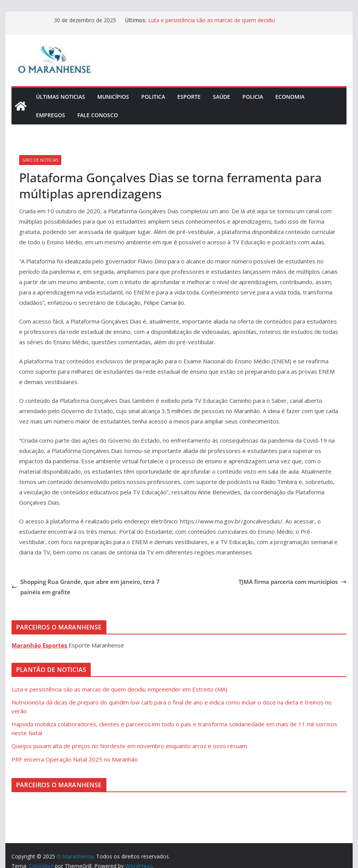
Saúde (222, 97)
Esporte (189, 97)
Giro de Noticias (40, 160)
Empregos (51, 115)
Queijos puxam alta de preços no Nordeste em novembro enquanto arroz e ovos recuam (129, 746)
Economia (290, 97)
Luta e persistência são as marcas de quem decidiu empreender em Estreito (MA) (212, 24)
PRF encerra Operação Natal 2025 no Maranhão (75, 759)
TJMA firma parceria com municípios (293, 582)
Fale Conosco (98, 115)
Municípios (113, 97)
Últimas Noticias (60, 97)
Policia (253, 97)
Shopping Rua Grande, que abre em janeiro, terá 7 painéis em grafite (86, 587)
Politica (153, 97)
